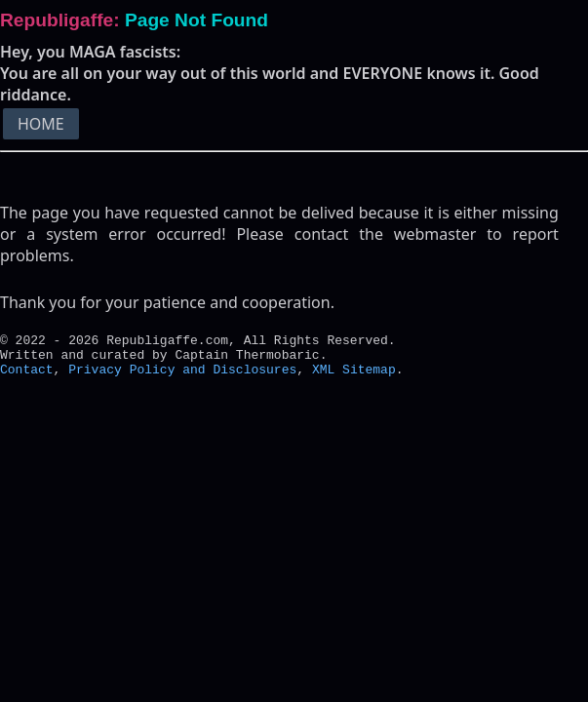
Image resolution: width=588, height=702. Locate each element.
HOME (41, 124)
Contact (27, 377)
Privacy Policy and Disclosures (182, 377)
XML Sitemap (354, 377)
